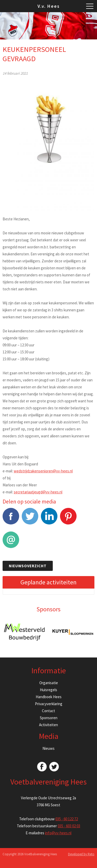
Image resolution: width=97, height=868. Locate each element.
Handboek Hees (49, 697)
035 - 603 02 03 (69, 826)
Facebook (11, 519)
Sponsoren (49, 718)
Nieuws (48, 748)
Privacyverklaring (49, 704)
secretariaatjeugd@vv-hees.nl (38, 492)
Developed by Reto (81, 854)
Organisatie (49, 683)
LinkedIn (49, 519)
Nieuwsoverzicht (28, 566)
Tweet (30, 519)
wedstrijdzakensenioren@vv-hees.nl (43, 471)
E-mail (11, 542)
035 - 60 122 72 (67, 819)
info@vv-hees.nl (58, 833)
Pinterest (68, 519)
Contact (48, 711)
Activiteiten (48, 725)
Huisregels (48, 690)
